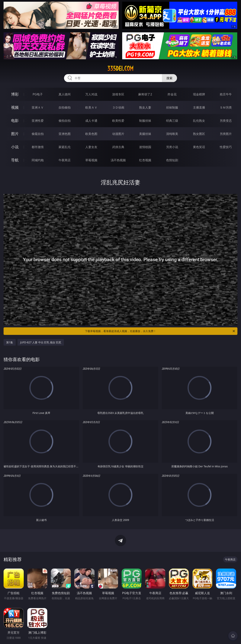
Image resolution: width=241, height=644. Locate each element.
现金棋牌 (199, 94)
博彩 (15, 94)
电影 (15, 121)
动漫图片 (118, 134)
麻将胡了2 (145, 94)
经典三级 (172, 121)
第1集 (10, 342)
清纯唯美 (172, 134)
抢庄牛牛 (226, 94)
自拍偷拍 (65, 107)
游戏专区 (118, 94)
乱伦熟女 (199, 121)
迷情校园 (145, 147)
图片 (15, 134)
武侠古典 (118, 147)
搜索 (169, 78)
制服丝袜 (145, 121)
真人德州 (65, 94)
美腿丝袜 (145, 134)
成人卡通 (91, 121)
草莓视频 (91, 160)
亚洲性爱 (38, 121)
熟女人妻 (145, 107)
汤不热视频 (118, 160)
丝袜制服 (172, 107)
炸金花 (172, 94)
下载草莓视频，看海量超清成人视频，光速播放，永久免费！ (160, 331)
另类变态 (226, 121)
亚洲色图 (65, 134)
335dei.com (120, 68)
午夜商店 (65, 160)
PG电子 (38, 94)
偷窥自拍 (38, 134)
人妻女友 (91, 147)
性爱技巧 (226, 147)
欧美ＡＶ (91, 107)
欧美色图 (91, 134)
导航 (15, 160)
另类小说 (172, 147)
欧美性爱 (118, 121)
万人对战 (91, 94)
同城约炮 (38, 160)
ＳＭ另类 (226, 107)
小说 (15, 147)
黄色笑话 (199, 147)
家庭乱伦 (65, 147)
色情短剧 (172, 160)
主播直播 (199, 107)
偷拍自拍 (65, 121)
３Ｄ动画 (118, 107)
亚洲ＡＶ (38, 107)
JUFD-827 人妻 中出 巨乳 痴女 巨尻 (41, 342)
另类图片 (226, 134)
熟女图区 (199, 134)
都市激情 (38, 147)
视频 (15, 107)
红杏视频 (145, 160)
